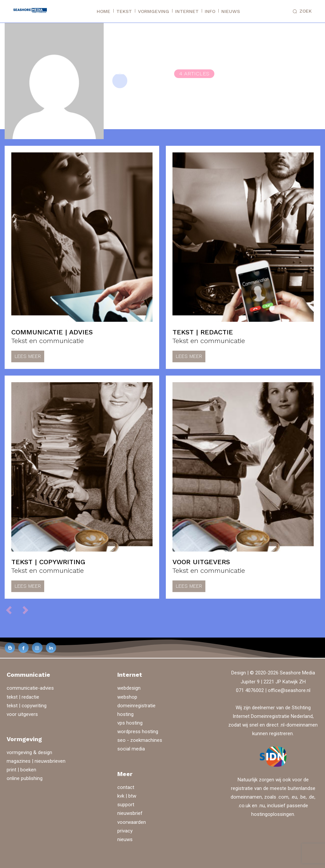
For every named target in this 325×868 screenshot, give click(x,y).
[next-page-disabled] (28, 610)
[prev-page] (12, 610)
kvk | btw (127, 796)
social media (131, 748)
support (126, 804)
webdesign (129, 688)
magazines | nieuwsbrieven (36, 761)
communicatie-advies (30, 688)
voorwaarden (132, 822)
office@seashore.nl (289, 690)
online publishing (25, 778)
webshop (127, 697)
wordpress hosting (138, 731)
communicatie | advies (52, 332)
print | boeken (21, 770)
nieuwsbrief (130, 813)
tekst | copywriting (48, 562)
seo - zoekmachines (140, 740)
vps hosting (130, 723)
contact (126, 787)
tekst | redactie (203, 332)
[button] (301, 11)
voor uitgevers (201, 562)
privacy (125, 830)
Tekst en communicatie (48, 341)
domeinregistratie (136, 705)
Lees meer (28, 356)
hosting (125, 714)
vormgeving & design (29, 752)
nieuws (125, 839)
